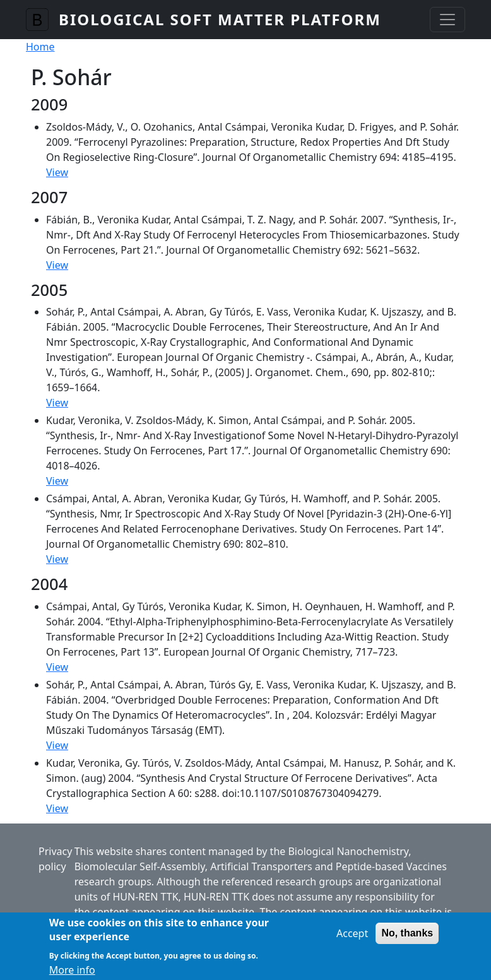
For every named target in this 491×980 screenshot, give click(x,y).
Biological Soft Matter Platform (220, 19)
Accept (352, 939)
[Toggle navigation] (447, 20)
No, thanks (407, 939)
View (57, 172)
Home (40, 47)
